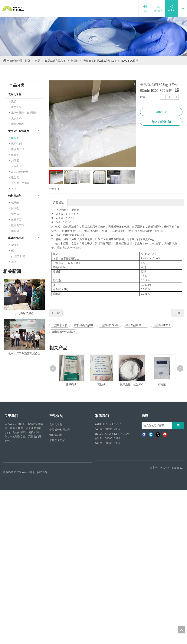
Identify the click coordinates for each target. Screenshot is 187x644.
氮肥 (14, 101)
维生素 (15, 177)
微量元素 (16, 220)
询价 (161, 112)
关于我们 (11, 416)
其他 (14, 189)
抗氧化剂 (16, 143)
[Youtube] (165, 434)
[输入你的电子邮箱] (161, 425)
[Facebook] (144, 434)
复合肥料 (16, 118)
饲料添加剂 (15, 196)
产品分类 (56, 416)
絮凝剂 (15, 245)
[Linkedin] (151, 434)
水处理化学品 (16, 238)
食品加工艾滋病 (20, 183)
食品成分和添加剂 (19, 131)
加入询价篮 (161, 122)
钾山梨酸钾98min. (136, 325)
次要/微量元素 (20, 172)
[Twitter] (158, 434)
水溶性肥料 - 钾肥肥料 (24, 113)
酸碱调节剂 (18, 225)
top (181, 630)
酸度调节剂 (18, 149)
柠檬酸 (162, 384)
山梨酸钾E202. (162, 325)
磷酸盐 (15, 231)
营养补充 (16, 166)
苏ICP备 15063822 (171, 468)
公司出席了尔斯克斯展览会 (24, 353)
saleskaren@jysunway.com (115, 434)
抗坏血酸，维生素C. (132, 384)
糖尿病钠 (71, 384)
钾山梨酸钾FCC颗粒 (63, 332)
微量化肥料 (18, 124)
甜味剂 (15, 155)
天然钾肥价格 (60, 325)
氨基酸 (15, 203)
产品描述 (58, 202)
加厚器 (15, 160)
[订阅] (178, 425)
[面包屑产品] (93, 37)
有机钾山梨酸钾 (84, 325)
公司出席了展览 (24, 313)
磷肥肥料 (16, 107)
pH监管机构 (18, 256)
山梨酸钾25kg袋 (109, 325)
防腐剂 (15, 138)
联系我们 (102, 416)
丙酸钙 (101, 384)
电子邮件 (158, 11)
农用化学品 (15, 94)
